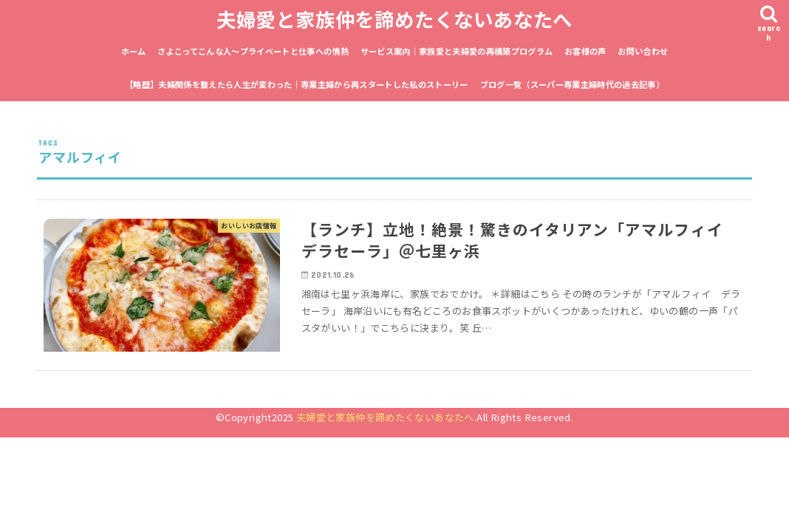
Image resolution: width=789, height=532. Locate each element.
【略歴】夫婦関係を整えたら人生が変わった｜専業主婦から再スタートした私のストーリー (297, 84)
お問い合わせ (643, 51)
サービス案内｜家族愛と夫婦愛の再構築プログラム (457, 51)
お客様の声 (585, 51)
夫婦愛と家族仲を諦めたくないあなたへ (394, 19)
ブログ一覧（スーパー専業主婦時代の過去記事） (572, 84)
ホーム (134, 51)
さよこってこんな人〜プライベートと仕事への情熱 (253, 51)
